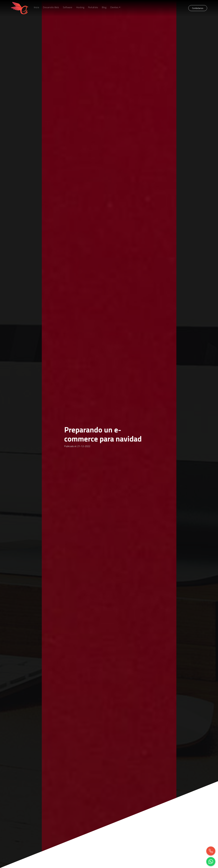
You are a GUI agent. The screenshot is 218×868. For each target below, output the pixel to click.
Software (68, 7)
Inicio (37, 7)
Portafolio (93, 7)
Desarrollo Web (51, 7)
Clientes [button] (114, 7)
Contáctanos (198, 8)
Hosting (80, 7)
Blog (104, 7)
